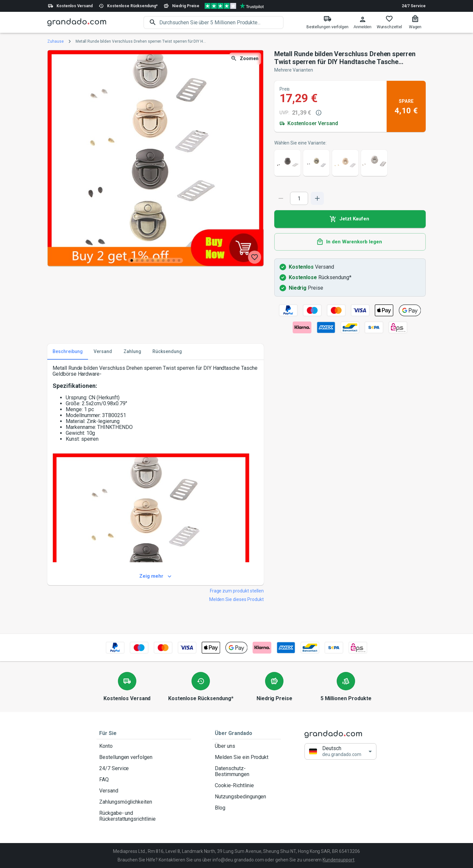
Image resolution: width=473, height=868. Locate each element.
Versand (144, 791)
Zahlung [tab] (132, 352)
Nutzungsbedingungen (247, 797)
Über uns (247, 746)
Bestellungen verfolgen (144, 757)
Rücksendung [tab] (167, 352)
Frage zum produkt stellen (237, 591)
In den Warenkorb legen (350, 242)
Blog (247, 808)
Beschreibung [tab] (68, 352)
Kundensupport (338, 860)
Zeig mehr (156, 576)
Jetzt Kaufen (350, 219)
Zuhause (56, 41)
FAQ (144, 780)
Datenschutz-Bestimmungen (247, 771)
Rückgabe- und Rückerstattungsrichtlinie (144, 816)
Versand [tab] (103, 352)
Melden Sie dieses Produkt (236, 599)
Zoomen (245, 59)
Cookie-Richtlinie (247, 786)
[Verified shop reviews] (234, 6)
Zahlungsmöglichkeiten (144, 802)
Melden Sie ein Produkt (247, 757)
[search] (221, 22)
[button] (340, 751)
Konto (144, 746)
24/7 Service (414, 6)
